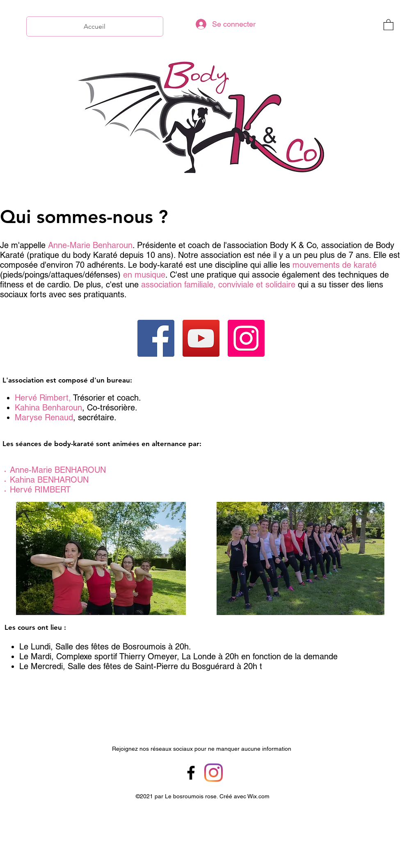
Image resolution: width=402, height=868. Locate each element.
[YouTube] (201, 338)
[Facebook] (156, 338)
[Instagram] (246, 338)
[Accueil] (95, 26)
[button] (388, 24)
